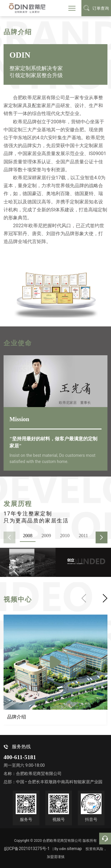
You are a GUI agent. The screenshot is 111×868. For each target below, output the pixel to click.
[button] (102, 537)
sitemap (74, 849)
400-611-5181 (20, 757)
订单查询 (96, 8)
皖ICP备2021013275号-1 (27, 849)
